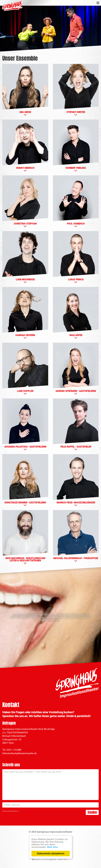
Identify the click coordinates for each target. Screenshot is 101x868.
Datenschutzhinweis (11, 811)
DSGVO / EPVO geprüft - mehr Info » (50, 859)
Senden (92, 812)
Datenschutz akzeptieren (51, 853)
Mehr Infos (53, 847)
